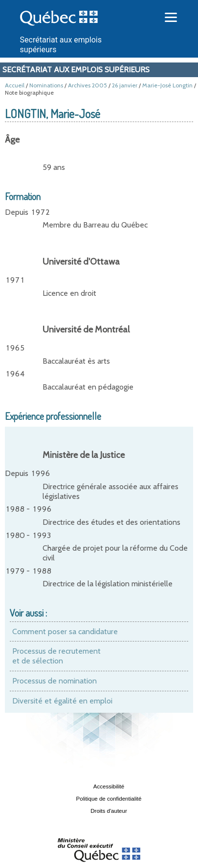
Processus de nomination (55, 681)
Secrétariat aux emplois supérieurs (76, 70)
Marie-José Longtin (167, 85)
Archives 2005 (88, 85)
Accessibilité (109, 786)
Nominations (46, 85)
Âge (12, 140)
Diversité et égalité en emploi (62, 701)
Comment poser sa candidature (65, 631)
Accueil (15, 85)
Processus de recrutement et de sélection (56, 656)
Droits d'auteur (109, 811)
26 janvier (125, 85)
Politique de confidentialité (109, 799)
